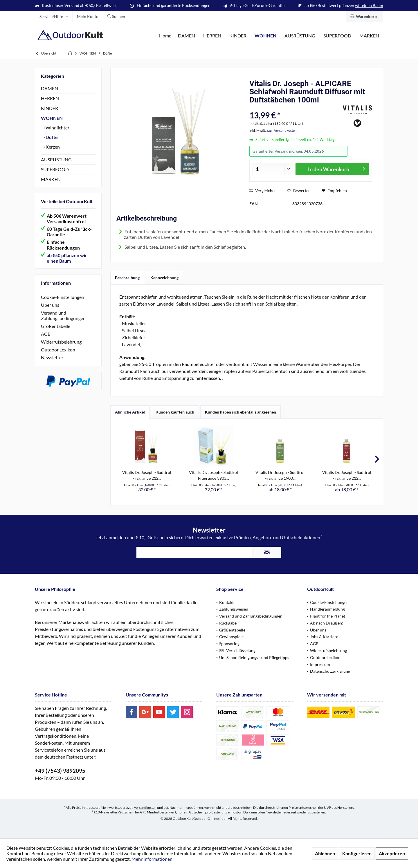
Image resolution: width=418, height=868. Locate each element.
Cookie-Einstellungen (63, 297)
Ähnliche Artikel (130, 412)
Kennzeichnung (164, 278)
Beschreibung (127, 278)
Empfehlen (334, 191)
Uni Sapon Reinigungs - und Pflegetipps (254, 657)
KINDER (49, 108)
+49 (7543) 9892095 (60, 771)
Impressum (320, 664)
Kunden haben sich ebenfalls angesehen (240, 412)
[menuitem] (364, 17)
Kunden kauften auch (175, 412)
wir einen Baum (369, 5)
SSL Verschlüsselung (237, 650)
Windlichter (57, 128)
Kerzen (52, 147)
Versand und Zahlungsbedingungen (63, 315)
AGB (46, 334)
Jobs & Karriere (324, 637)
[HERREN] (212, 36)
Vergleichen (263, 191)
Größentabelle (56, 326)
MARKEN (51, 179)
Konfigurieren (357, 853)
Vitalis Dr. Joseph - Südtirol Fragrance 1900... (280, 475)
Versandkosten (145, 807)
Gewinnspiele (231, 637)
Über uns (50, 305)
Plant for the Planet (328, 616)
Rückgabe (228, 623)
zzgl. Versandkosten (282, 130)
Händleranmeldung (327, 609)
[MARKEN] (369, 36)
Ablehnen (325, 853)
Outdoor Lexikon (58, 350)
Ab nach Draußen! (327, 623)
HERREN (50, 98)
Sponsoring (229, 644)
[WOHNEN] (265, 36)
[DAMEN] (187, 36)
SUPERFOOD (55, 169)
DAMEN (49, 88)
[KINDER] (238, 36)
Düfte (51, 137)
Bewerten (299, 191)
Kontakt (226, 602)
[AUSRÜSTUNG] (300, 36)
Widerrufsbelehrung (61, 342)
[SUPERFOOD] (337, 36)
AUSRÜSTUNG (56, 159)
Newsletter (52, 357)
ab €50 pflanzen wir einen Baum (67, 258)
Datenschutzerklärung (330, 671)
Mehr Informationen (152, 859)
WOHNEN (52, 118)
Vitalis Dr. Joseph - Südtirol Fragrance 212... (147, 475)
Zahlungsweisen (234, 609)
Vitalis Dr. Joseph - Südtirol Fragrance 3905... (213, 475)
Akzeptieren (392, 853)
